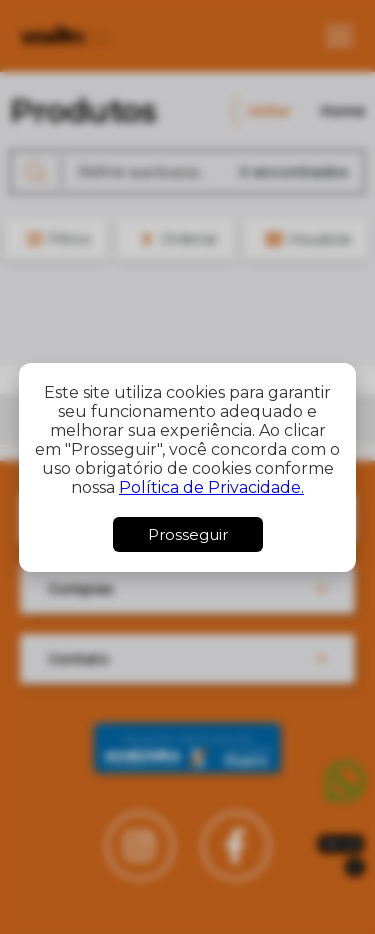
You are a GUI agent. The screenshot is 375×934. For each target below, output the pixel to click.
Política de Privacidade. (211, 487)
